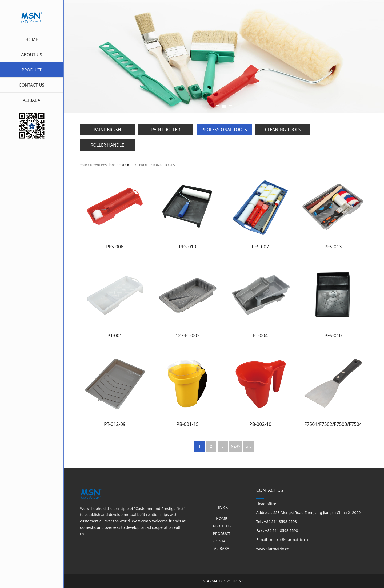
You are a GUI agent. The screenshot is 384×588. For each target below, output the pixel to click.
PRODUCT (32, 70)
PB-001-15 (188, 424)
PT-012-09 (115, 424)
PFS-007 (260, 247)
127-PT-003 (188, 335)
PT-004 (260, 335)
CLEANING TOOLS (283, 130)
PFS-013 (333, 247)
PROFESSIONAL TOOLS (224, 130)
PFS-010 (188, 247)
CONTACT (222, 541)
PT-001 (115, 335)
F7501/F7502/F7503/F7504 (333, 424)
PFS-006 (115, 247)
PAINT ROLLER (166, 130)
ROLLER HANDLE (107, 145)
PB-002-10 (260, 424)
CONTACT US (32, 85)
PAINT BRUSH (107, 130)
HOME (32, 39)
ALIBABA (32, 100)
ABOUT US (31, 55)
